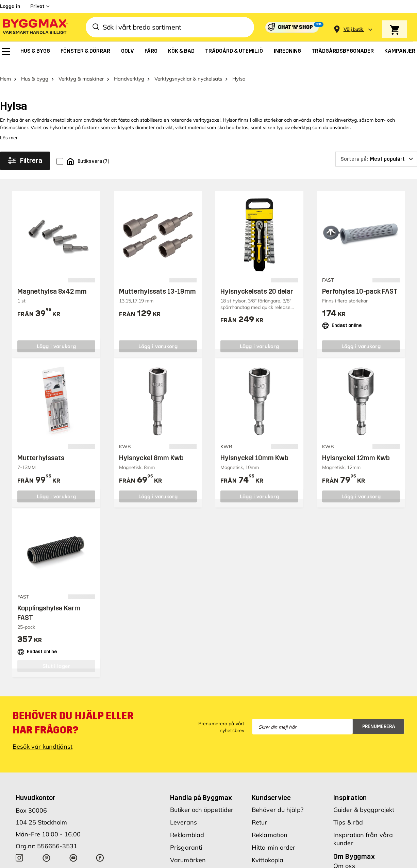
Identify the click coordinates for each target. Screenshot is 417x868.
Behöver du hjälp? (278, 801)
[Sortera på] (376, 151)
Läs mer (9, 129)
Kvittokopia (268, 852)
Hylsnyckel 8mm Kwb (151, 449)
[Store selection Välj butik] (353, 29)
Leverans (184, 814)
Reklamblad (187, 826)
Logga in (10, 6)
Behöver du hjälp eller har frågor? (73, 714)
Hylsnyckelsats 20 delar (257, 283)
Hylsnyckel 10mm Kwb (254, 449)
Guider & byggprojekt (364, 801)
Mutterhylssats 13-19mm (157, 283)
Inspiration (350, 789)
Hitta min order (274, 839)
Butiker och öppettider (202, 801)
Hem (5, 70)
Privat (37, 6)
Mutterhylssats (41, 449)
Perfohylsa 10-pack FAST (360, 283)
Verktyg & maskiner (81, 70)
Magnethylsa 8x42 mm (52, 283)
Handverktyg (129, 70)
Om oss (344, 857)
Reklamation (270, 826)
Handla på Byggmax (201, 789)
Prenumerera (379, 718)
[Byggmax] (35, 27)
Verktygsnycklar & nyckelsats (188, 70)
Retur (260, 814)
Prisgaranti (186, 839)
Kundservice (271, 789)
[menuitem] (6, 52)
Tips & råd (348, 814)
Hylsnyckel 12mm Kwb (356, 449)
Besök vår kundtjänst (43, 738)
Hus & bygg (35, 70)
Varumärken (188, 852)
